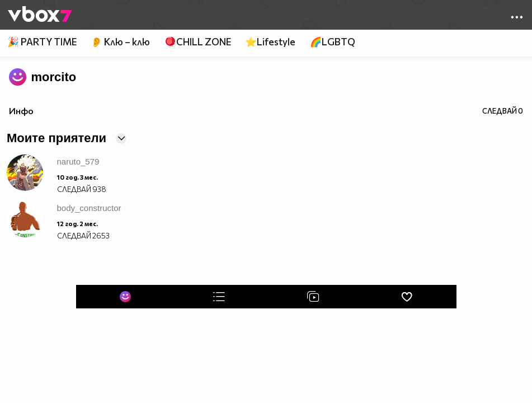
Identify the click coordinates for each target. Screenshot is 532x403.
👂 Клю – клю (120, 42)
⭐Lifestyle (270, 42)
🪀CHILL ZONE (198, 42)
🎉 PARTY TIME (42, 42)
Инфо (21, 111)
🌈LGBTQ (333, 42)
